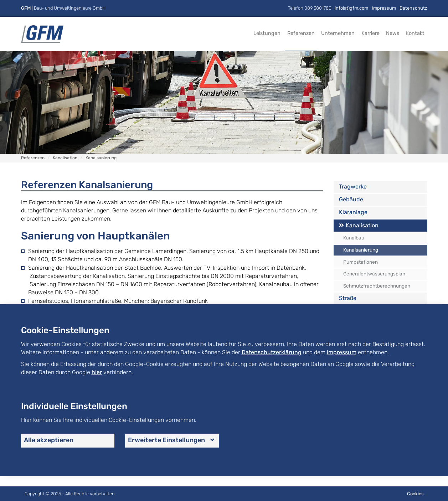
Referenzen (301, 33)
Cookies (415, 494)
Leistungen (267, 33)
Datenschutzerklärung (272, 352)
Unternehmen (338, 33)
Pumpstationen (361, 262)
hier (97, 372)
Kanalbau (354, 238)
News (393, 33)
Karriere (370, 33)
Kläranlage (353, 212)
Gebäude (351, 199)
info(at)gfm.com (351, 8)
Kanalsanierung (361, 250)
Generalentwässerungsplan (374, 274)
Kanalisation (362, 225)
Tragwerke (353, 187)
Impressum (384, 8)
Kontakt (415, 33)
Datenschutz (413, 8)
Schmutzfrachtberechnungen (377, 286)
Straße (348, 298)
